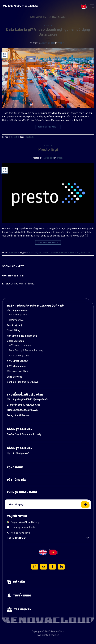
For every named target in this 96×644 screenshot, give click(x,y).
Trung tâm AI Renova (18, 415)
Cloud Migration (15, 341)
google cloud (85, 252)
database (47, 252)
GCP (76, 252)
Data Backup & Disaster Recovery (26, 350)
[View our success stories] (48, 492)
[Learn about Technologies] (48, 467)
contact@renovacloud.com (25, 527)
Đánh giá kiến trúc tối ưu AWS (23, 382)
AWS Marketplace (16, 366)
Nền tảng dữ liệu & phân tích (22, 336)
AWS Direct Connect (18, 361)
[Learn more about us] (48, 480)
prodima (62, 43)
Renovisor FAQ (17, 320)
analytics (31, 252)
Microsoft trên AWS (17, 371)
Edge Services (14, 377)
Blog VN (48, 25)
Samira (60, 158)
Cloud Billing (14, 330)
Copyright (37, 631)
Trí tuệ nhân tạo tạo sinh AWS (23, 410)
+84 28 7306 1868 (20, 533)
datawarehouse (67, 252)
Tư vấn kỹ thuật (15, 325)
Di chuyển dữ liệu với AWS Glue (23, 405)
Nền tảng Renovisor (17, 311)
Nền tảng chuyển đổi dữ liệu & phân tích (28, 399)
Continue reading (48, 127)
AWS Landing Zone (19, 356)
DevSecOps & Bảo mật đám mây (24, 434)
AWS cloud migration (20, 345)
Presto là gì (48, 149)
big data (39, 252)
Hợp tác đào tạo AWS (18, 453)
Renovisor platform (19, 315)
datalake (31, 137)
